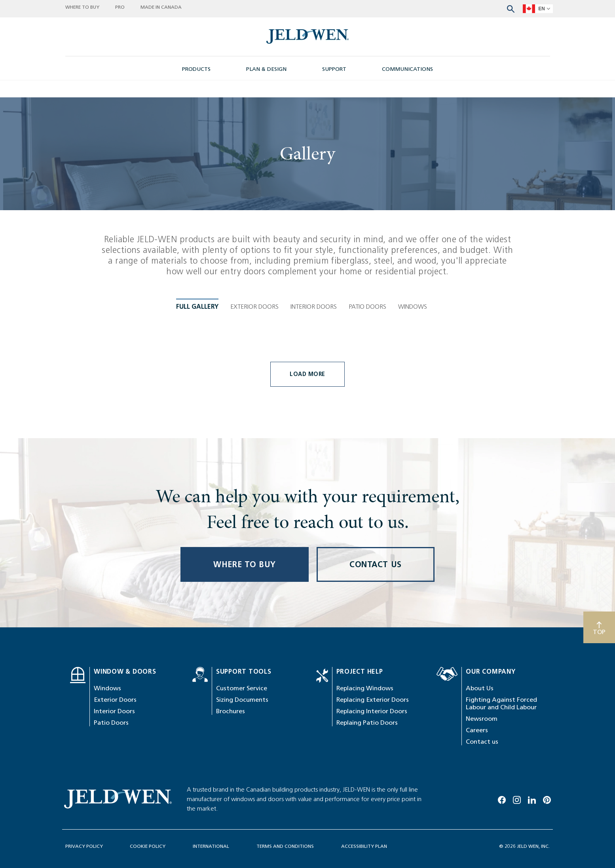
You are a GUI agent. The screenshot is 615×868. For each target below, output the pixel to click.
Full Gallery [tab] (197, 289)
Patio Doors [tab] (367, 289)
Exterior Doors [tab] (254, 289)
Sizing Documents (242, 813)
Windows (107, 802)
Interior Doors (114, 825)
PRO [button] (120, 7)
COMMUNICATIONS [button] (407, 69)
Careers (477, 844)
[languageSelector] (538, 9)
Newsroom (482, 832)
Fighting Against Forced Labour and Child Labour (501, 817)
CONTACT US (376, 678)
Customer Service (242, 802)
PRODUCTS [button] (196, 69)
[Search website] (511, 8)
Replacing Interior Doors (372, 825)
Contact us (482, 855)
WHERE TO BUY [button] (82, 7)
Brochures (231, 825)
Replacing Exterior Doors (373, 813)
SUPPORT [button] (334, 69)
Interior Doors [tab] (314, 289)
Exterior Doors (115, 813)
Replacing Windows (365, 802)
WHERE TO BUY (245, 678)
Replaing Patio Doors (367, 836)
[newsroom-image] (308, 37)
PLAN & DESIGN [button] (266, 69)
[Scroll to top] (599, 741)
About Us (480, 802)
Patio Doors (111, 836)
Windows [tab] (413, 289)
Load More (307, 488)
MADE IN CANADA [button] (161, 7)
